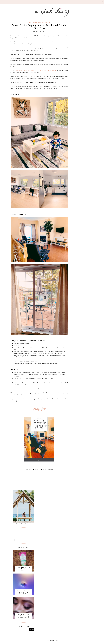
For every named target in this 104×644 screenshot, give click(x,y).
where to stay (46, 23)
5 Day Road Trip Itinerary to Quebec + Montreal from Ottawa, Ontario (36, 70)
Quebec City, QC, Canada (39, 32)
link (14, 385)
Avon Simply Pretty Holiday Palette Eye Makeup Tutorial (23, 616)
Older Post (61, 478)
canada (30, 23)
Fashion (58, 2)
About (35, 2)
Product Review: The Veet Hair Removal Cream (23, 569)
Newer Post (17, 478)
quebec (35, 23)
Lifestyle (66, 2)
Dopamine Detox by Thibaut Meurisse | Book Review (23, 592)
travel (40, 23)
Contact (74, 2)
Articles (42, 2)
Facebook (23, 540)
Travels (50, 2)
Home (29, 2)
